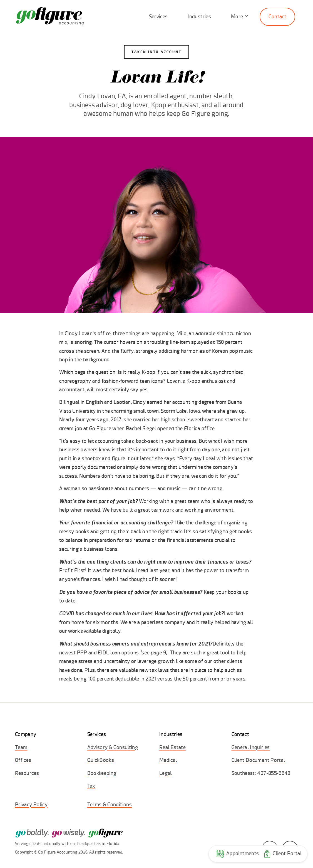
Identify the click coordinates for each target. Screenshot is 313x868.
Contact (277, 17)
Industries (199, 17)
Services (158, 17)
